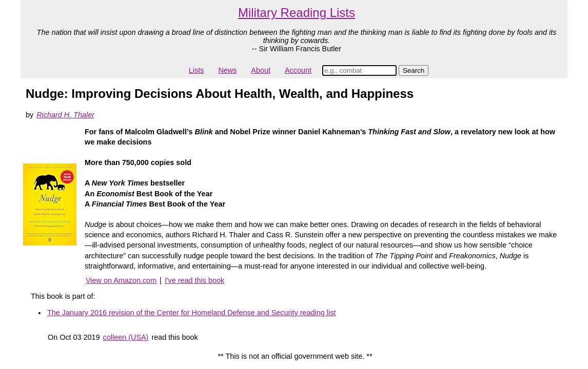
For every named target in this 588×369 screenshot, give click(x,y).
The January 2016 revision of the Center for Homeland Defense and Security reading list (191, 313)
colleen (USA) (126, 337)
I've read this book (194, 280)
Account (298, 70)
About (261, 70)
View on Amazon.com (121, 280)
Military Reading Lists (297, 13)
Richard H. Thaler (65, 115)
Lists (197, 70)
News (227, 70)
